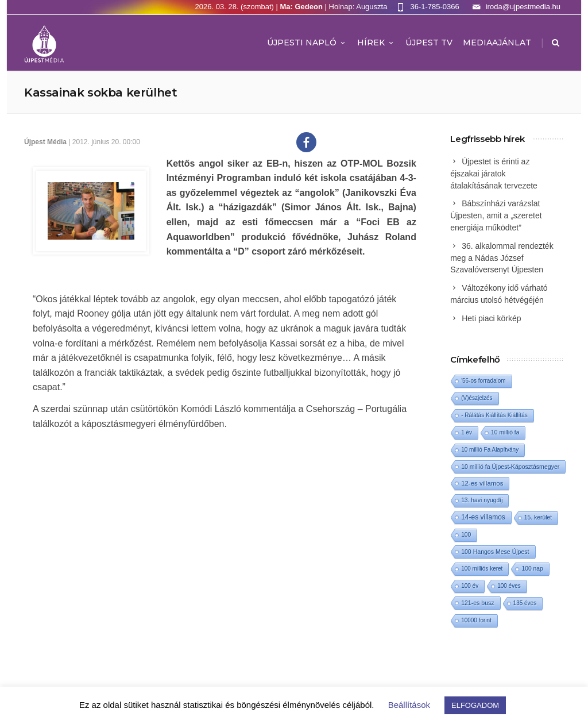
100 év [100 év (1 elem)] (470, 586)
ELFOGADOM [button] (475, 705)
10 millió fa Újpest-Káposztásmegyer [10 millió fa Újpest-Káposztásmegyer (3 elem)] (510, 467)
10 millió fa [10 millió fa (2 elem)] (505, 432)
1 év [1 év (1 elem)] (467, 432)
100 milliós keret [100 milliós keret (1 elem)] (482, 569)
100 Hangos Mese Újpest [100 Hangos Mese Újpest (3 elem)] (495, 552)
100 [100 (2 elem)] (466, 535)
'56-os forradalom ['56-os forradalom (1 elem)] (483, 381)
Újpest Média (45, 142)
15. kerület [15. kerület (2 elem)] (538, 517)
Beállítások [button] (409, 705)
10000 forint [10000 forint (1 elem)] (476, 620)
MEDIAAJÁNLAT (497, 43)
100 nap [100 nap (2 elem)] (532, 569)
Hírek (376, 43)
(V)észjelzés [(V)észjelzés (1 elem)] (477, 398)
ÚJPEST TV (429, 43)
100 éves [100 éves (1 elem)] (509, 586)
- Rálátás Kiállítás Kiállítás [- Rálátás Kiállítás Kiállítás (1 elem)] (494, 415)
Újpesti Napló (307, 43)
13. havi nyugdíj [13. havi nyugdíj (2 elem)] (482, 500)
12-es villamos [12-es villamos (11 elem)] (482, 483)
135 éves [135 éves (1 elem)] (525, 603)
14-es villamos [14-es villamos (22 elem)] (483, 517)
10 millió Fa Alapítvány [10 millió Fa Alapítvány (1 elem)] (490, 450)
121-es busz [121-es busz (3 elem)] (477, 603)
